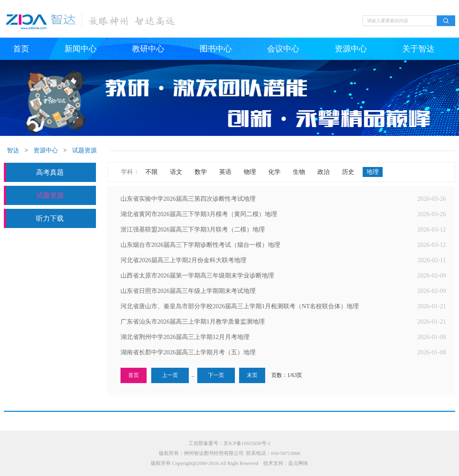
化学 (274, 172)
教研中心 (148, 49)
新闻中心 (81, 49)
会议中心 (283, 49)
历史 (348, 172)
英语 (225, 172)
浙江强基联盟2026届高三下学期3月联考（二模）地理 (193, 229)
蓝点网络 (298, 463)
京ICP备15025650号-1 (247, 443)
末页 (252, 375)
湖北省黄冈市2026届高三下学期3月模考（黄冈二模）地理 (199, 214)
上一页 (170, 375)
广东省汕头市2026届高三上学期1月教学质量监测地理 (193, 321)
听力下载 (50, 218)
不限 (152, 172)
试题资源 (84, 150)
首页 (21, 49)
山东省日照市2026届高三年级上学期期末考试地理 (188, 291)
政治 (324, 172)
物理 (250, 172)
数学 (201, 172)
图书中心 (216, 49)
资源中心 (351, 49)
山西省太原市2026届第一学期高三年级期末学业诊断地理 (197, 275)
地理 (373, 172)
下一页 (216, 375)
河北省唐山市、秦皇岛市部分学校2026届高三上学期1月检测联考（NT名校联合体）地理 (240, 306)
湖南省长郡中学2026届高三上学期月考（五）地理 (188, 352)
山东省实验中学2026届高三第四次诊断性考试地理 (188, 199)
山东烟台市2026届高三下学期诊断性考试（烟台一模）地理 (200, 245)
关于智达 (418, 49)
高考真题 (50, 172)
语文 (176, 172)
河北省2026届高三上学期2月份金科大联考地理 (183, 260)
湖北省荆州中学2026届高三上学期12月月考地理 (185, 337)
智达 (13, 150)
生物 (299, 172)
